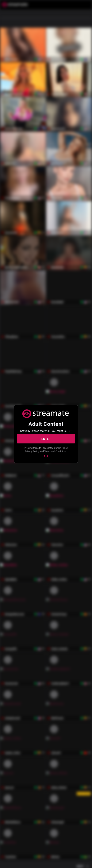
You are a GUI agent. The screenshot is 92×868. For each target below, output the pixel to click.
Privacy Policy (32, 451)
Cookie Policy (61, 448)
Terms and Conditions (55, 451)
